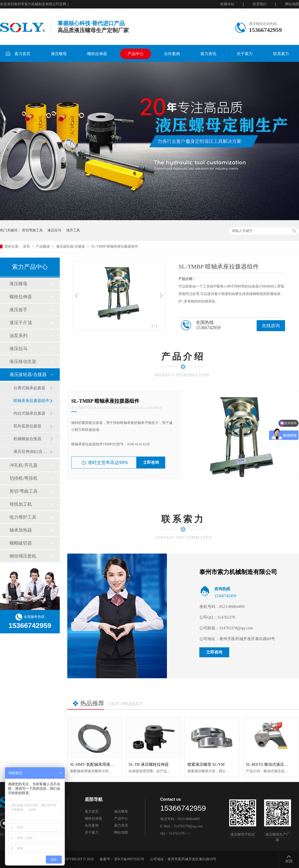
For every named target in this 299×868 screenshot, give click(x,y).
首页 (27, 246)
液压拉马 (54, 230)
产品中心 (136, 54)
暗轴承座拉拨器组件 (31, 401)
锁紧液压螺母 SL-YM (206, 764)
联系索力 (281, 54)
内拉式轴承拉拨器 (29, 413)
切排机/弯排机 (24, 478)
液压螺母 (59, 54)
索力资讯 (208, 54)
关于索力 (245, 54)
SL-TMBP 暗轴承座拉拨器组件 (115, 246)
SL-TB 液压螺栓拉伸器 (149, 764)
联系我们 (260, 4)
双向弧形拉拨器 (27, 426)
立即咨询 (151, 462)
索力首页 (18, 54)
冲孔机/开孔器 (24, 465)
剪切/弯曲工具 (24, 491)
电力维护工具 (23, 517)
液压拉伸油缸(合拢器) (32, 451)
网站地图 (292, 4)
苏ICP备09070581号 (129, 859)
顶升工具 (73, 230)
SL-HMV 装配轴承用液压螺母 (96, 764)
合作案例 (172, 54)
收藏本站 (227, 4)
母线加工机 (21, 504)
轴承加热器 (21, 530)
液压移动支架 (23, 362)
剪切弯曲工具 (32, 230)
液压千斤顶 (21, 323)
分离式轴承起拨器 (29, 388)
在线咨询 (271, 326)
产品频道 (43, 246)
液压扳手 (18, 310)
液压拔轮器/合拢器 (71, 246)
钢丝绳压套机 (23, 556)
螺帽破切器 (21, 543)
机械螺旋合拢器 (27, 439)
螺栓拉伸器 (97, 54)
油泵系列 (18, 336)
